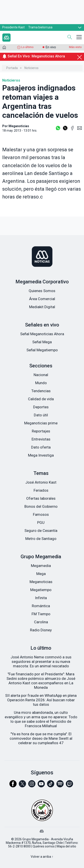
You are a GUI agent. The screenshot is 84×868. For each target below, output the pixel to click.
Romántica (41, 606)
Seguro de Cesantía (41, 531)
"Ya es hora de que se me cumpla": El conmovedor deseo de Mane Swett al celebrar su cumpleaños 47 (41, 738)
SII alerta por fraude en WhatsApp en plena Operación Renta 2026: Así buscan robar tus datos (41, 700)
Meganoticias (41, 582)
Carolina (41, 622)
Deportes (41, 407)
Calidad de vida (41, 399)
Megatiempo (41, 590)
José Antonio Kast (41, 482)
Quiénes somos (44, 846)
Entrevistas (41, 439)
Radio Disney (41, 630)
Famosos (41, 514)
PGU (41, 522)
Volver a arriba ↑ (42, 857)
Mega (41, 574)
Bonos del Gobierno (41, 506)
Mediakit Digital (42, 307)
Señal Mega (42, 342)
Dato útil (41, 415)
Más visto (75, 47)
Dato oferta (41, 447)
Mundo (41, 383)
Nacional (41, 375)
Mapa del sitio (66, 846)
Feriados (41, 490)
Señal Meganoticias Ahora (42, 334)
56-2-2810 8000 (19, 846)
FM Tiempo (41, 614)
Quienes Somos (42, 291)
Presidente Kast (13, 27)
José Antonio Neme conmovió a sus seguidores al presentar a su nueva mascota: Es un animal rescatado (41, 662)
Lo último (27, 47)
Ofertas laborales (41, 498)
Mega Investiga (41, 455)
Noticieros (31, 68)
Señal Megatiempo (42, 350)
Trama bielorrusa (40, 27)
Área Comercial (42, 299)
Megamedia (41, 566)
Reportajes (41, 431)
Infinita (41, 598)
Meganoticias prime (41, 423)
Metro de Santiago (41, 539)
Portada (12, 68)
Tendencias (41, 391)
